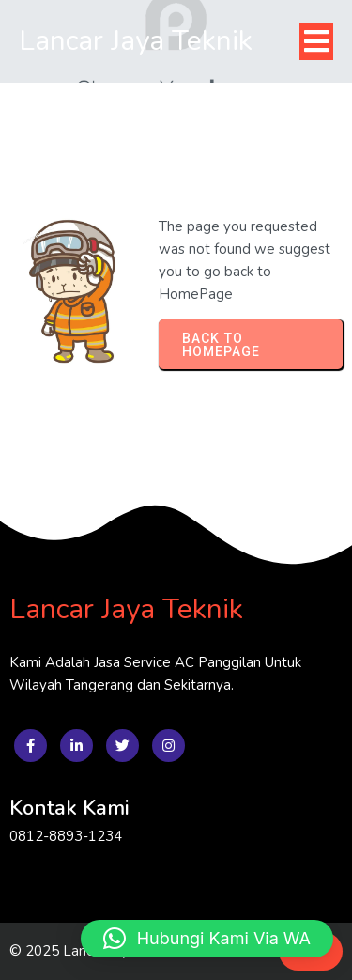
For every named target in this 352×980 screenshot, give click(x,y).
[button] (207, 939)
